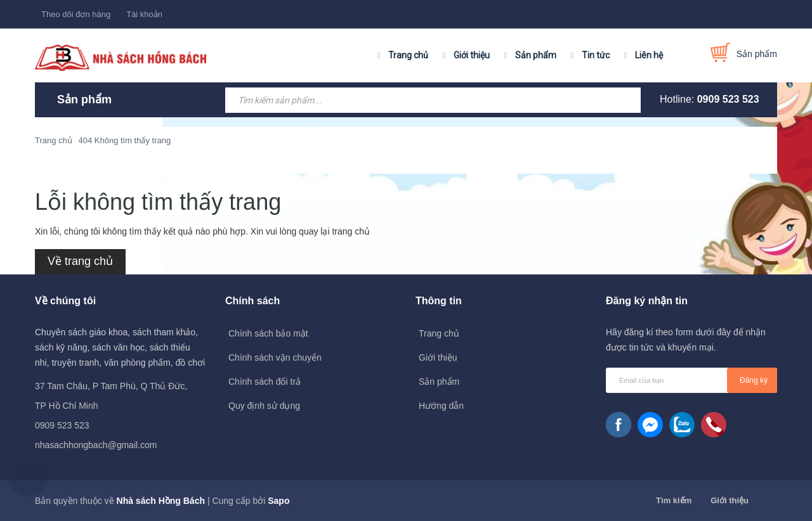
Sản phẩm (536, 55)
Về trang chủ (80, 261)
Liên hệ (649, 55)
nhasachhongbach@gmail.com (96, 445)
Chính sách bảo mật (268, 333)
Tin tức (596, 55)
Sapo (278, 501)
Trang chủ (408, 55)
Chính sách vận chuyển (275, 357)
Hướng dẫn (441, 406)
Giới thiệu (472, 55)
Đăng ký (754, 380)
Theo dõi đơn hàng (76, 14)
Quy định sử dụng (264, 406)
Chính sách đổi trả (265, 382)
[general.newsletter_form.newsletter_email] (691, 380)
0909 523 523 (728, 99)
